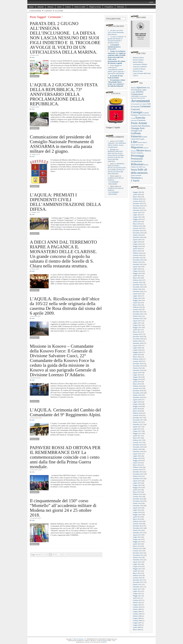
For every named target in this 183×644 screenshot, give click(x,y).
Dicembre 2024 (138, 231)
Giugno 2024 (137, 244)
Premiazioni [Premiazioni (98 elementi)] (137, 159)
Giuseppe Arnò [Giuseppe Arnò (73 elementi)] (138, 128)
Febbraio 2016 (138, 467)
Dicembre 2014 (138, 499)
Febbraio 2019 (138, 386)
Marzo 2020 (137, 357)
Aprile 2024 (137, 249)
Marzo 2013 (137, 546)
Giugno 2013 (137, 539)
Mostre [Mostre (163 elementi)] (140, 150)
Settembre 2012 (138, 560)
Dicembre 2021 (138, 312)
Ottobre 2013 (137, 530)
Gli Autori (59, 11)
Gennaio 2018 (137, 415)
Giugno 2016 (137, 458)
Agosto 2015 (137, 481)
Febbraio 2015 (138, 494)
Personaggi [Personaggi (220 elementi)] (138, 156)
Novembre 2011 (138, 582)
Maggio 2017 (137, 433)
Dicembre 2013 (138, 526)
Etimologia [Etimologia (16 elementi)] (134, 120)
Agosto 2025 (137, 212)
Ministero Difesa (138, 58)
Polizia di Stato (138, 71)
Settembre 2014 (138, 506)
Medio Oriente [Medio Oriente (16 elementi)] (140, 145)
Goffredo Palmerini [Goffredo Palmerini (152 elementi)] (136, 135)
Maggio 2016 (137, 460)
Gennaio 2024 (137, 255)
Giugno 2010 (137, 605)
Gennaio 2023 (137, 282)
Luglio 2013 (137, 537)
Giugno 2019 (137, 377)
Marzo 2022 (137, 305)
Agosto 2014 (137, 508)
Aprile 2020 (137, 355)
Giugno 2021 (137, 325)
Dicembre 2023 (138, 258)
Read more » (35, 76)
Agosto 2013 (137, 535)
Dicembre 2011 (138, 580)
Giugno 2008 (137, 618)
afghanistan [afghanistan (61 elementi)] (141, 87)
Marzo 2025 (137, 224)
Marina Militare (138, 62)
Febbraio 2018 (138, 413)
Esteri (59, 7)
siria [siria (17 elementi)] (144, 167)
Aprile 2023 (137, 276)
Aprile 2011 (137, 598)
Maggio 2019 (137, 379)
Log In (151, 2)
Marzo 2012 (137, 573)
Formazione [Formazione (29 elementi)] (141, 120)
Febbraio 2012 (138, 575)
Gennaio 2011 (137, 600)
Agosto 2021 (137, 321)
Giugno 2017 (137, 431)
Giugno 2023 (137, 271)
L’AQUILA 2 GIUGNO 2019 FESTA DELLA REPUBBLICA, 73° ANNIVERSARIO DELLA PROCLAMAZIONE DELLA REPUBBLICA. (64, 94)
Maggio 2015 (137, 488)
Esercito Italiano (138, 60)
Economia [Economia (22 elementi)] (146, 113)
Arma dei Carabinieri (140, 67)
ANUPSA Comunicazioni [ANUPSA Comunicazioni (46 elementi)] (137, 93)
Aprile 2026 (137, 194)
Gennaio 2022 (137, 309)
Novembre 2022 (138, 287)
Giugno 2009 (137, 611)
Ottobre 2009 (137, 609)
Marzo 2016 (137, 465)
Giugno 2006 (137, 625)
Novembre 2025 (138, 206)
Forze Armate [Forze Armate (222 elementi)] (139, 123)
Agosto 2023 (137, 267)
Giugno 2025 (137, 217)
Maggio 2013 (137, 542)
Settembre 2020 (138, 343)
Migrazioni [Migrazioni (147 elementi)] (137, 147)
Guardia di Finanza (139, 69)
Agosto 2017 (137, 427)
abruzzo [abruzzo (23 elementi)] (133, 88)
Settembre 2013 (138, 533)
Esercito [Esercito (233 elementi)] (140, 118)
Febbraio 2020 (138, 359)
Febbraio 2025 (138, 226)
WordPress (104, 642)
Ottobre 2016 (137, 449)
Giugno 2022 (137, 298)
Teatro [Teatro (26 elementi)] (133, 175)
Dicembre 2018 (138, 391)
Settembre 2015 (138, 478)
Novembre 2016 (138, 447)
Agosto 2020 (137, 345)
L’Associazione (35, 11)
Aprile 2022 (137, 303)
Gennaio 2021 (137, 334)
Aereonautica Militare (140, 64)
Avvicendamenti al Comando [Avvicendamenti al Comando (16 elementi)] (139, 104)
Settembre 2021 (138, 318)
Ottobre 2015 (137, 476)
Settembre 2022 (138, 291)
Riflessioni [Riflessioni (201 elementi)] (137, 164)
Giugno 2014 (137, 512)
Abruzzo (50, 7)
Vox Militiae (80, 639)
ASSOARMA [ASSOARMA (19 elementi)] (135, 96)
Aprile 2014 (137, 517)
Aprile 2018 (137, 409)
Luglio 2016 (137, 456)
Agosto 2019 (137, 373)
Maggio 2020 (137, 352)
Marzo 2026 (137, 197)
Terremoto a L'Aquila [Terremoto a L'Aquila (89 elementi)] (137, 179)
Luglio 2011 (137, 591)
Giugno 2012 (137, 566)
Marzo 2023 (137, 278)
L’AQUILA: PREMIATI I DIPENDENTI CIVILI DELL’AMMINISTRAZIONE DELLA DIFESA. (65, 202)
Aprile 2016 (137, 463)
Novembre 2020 (138, 339)
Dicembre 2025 (138, 203)
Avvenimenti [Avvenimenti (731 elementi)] (140, 101)
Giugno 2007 (137, 623)
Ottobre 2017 (137, 422)
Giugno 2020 (137, 350)
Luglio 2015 (137, 483)
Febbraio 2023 (138, 280)
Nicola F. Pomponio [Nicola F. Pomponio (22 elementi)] (137, 153)
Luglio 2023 (137, 269)
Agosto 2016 (137, 454)
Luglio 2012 (137, 564)
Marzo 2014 (137, 519)
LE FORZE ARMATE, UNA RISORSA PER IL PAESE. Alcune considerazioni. (117, 144)
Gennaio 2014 (137, 524)
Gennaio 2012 (137, 578)
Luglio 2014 (137, 510)
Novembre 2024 (138, 233)
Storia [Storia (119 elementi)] (134, 170)
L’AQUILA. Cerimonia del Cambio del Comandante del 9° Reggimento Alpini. (65, 412)
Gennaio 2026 (137, 201)
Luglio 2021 (137, 323)
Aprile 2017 (137, 436)
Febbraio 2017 (138, 440)
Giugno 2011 (137, 593)
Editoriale (121, 7)
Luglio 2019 (137, 375)
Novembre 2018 (138, 393)
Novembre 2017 (138, 420)
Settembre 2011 (138, 587)
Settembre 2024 (138, 237)
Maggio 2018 (137, 406)
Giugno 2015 (137, 485)
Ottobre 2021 (137, 316)
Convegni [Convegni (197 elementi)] (137, 112)
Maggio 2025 (137, 219)
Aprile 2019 (137, 382)
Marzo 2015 (137, 492)
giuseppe (113, 149)
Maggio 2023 (137, 273)
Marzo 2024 (137, 251)
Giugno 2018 (137, 404)
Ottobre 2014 (137, 503)
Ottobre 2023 (137, 262)
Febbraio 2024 (138, 253)
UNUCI (135, 76)
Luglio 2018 (137, 402)
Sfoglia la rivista (95, 7)
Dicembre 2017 (138, 418)
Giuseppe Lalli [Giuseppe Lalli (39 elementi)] (136, 131)
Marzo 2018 (137, 411)
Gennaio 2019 (137, 388)
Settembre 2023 (138, 264)
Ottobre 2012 (137, 557)
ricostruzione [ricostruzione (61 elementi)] (137, 161)
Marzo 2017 (137, 438)
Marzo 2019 (137, 384)
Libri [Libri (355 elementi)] (134, 142)
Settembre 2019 (138, 370)
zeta (33, 57)
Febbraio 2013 (138, 548)
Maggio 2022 (137, 300)
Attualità (40, 7)
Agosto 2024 (137, 240)
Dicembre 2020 (138, 336)
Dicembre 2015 (138, 472)
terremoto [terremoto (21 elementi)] (138, 175)
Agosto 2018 (137, 400)
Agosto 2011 (137, 589)
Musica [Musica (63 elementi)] (148, 151)
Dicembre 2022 (138, 285)
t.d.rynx (91, 642)
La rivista (48, 11)
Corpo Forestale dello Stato (142, 73)
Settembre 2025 (138, 210)
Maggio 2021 (137, 327)
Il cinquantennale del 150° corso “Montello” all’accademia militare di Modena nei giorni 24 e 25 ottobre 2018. (63, 508)
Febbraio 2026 (138, 199)
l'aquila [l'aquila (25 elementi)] (142, 139)
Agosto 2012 (137, 562)
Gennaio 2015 (137, 497)
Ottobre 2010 (137, 602)
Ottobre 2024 (137, 235)
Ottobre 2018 (137, 395)
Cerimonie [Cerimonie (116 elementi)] (145, 106)
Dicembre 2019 (138, 364)
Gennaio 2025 (137, 228)
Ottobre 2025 (137, 208)
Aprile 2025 (137, 221)
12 (62, 555)
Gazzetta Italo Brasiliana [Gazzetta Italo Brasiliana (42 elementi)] (140, 126)
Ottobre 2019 (137, 368)
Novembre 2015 (138, 474)
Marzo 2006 (137, 630)
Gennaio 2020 (137, 361)
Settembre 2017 (138, 424)
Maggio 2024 (137, 246)
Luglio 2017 (137, 429)
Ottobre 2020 (137, 341)
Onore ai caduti (80, 7)
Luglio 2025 (137, 215)
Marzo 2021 (137, 332)
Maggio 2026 (137, 192)
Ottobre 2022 (137, 289)
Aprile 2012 (137, 571)
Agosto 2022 (137, 294)
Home (31, 7)
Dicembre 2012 (138, 553)
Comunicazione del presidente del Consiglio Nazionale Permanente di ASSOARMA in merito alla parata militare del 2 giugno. (62, 144)
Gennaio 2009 (137, 614)
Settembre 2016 (138, 451)
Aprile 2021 (137, 330)
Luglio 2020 (137, 348)
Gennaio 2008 (137, 621)
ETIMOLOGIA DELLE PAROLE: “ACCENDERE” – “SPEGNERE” (116, 181)
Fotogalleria (109, 7)
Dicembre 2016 (138, 445)
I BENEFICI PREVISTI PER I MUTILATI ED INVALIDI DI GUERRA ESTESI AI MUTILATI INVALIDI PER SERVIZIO (116, 155)
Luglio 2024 (137, 242)
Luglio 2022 (137, 296)
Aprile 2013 (137, 544)
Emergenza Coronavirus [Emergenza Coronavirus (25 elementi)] (139, 115)
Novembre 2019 (138, 366)
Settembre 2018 (138, 397)
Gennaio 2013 (137, 551)
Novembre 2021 (138, 314)
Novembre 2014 (138, 501)
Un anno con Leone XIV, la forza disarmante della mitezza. (116, 32)
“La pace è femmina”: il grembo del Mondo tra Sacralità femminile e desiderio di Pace (117, 40)
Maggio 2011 (137, 596)
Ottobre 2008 (137, 616)
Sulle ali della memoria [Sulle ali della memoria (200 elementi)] (139, 171)
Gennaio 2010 (137, 607)
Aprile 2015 (137, 490)
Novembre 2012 (138, 555)
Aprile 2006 (137, 627)
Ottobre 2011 (137, 584)
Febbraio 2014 (138, 521)
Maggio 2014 (137, 515)
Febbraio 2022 (138, 307)
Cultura (68, 7)
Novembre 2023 (138, 260)
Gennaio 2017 (137, 442)
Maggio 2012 (137, 569)
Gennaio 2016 (137, 469)
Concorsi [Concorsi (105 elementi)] (135, 109)
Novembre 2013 (138, 528)
